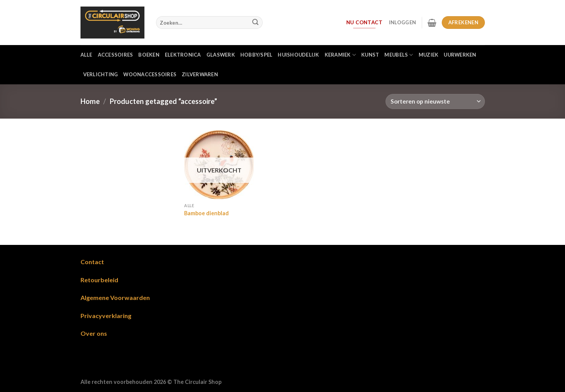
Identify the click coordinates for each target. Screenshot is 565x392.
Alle (86, 55)
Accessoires (116, 55)
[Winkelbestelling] (435, 101)
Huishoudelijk (298, 55)
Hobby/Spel (257, 55)
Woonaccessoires (150, 74)
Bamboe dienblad (206, 213)
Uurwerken (460, 55)
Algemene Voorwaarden (115, 297)
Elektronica (183, 55)
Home (90, 101)
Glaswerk (221, 55)
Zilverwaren (200, 74)
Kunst (370, 55)
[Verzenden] (255, 23)
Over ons (94, 333)
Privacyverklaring (106, 316)
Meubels (399, 55)
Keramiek (340, 55)
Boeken (149, 55)
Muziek (429, 55)
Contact (92, 262)
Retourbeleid (99, 280)
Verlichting (101, 74)
